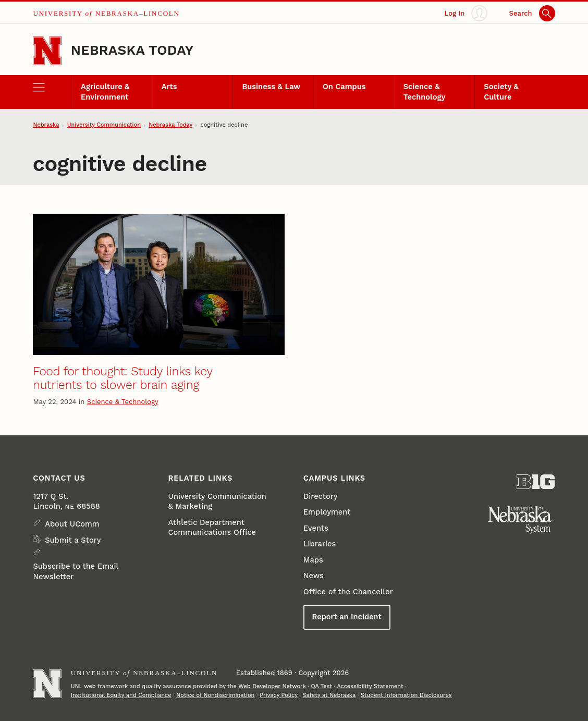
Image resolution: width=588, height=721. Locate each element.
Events (316, 528)
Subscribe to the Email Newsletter (75, 571)
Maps (313, 560)
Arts (169, 87)
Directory (321, 496)
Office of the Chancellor (348, 592)
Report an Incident (346, 617)
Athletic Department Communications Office (212, 527)
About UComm (72, 524)
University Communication (104, 125)
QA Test (321, 686)
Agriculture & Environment (105, 91)
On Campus (344, 87)
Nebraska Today (132, 50)
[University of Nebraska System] (521, 520)
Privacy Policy (279, 695)
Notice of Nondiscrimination (215, 695)
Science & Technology (425, 91)
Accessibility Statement (370, 686)
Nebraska (46, 125)
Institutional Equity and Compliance (121, 695)
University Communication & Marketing (217, 501)
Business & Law (271, 87)
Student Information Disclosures (406, 695)
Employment (327, 512)
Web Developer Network (272, 686)
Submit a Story (73, 540)
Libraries (320, 544)
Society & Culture (501, 91)
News (314, 576)
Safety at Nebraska (329, 695)
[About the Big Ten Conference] (536, 482)
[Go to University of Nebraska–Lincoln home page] (47, 51)
